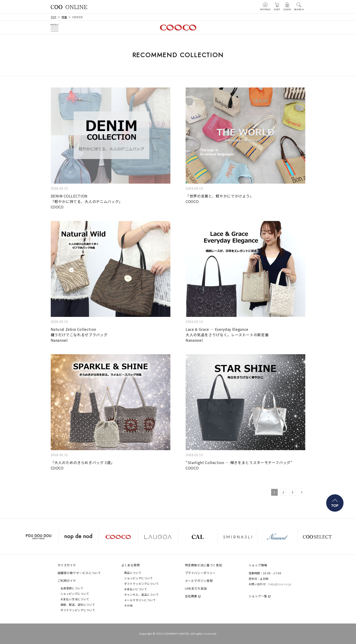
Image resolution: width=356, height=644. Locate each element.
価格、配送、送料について (78, 604)
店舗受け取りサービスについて (79, 573)
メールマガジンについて (140, 600)
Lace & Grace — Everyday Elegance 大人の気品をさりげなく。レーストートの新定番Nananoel (227, 335)
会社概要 (191, 596)
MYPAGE (265, 6)
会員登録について (72, 588)
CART (277, 6)
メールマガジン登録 (199, 581)
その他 (129, 605)
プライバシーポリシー (201, 573)
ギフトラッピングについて (78, 610)
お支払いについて (136, 589)
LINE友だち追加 (196, 588)
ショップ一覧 (258, 596)
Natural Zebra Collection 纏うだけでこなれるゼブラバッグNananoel (79, 335)
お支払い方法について (75, 599)
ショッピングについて (75, 594)
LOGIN (287, 6)
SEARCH (299, 6)
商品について (133, 573)
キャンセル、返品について (141, 594)
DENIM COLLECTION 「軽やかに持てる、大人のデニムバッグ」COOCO (87, 201)
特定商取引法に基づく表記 (204, 565)
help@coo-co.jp (280, 584)
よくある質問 (131, 565)
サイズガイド (67, 565)
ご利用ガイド (67, 581)
